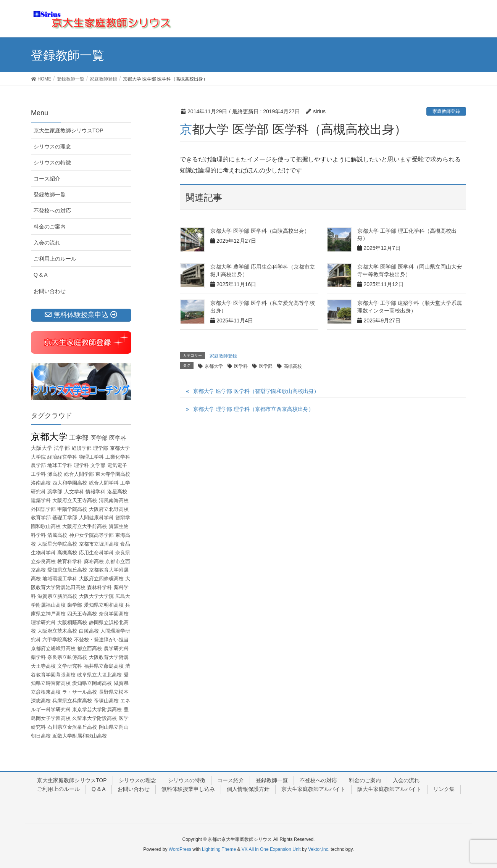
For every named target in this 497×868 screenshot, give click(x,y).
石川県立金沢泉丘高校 (72, 727)
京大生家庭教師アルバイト (313, 789)
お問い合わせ (50, 291)
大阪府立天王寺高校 (75, 500)
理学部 (101, 448)
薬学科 (38, 657)
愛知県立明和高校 (104, 605)
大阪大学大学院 (96, 596)
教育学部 (41, 518)
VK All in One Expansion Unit (271, 849)
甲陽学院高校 (72, 509)
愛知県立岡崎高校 (92, 683)
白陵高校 (89, 631)
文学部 (98, 465)
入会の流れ (47, 243)
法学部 (62, 448)
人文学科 (74, 492)
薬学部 (55, 492)
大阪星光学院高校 (57, 544)
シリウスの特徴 (52, 163)
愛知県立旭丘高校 (67, 570)
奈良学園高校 (114, 614)
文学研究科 (70, 666)
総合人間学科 (104, 483)
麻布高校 (94, 561)
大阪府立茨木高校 (57, 631)
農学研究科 (116, 648)
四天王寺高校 (82, 614)
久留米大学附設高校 (94, 718)
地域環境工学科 (60, 579)
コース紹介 (47, 179)
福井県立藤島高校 (104, 666)
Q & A (41, 275)
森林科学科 (99, 587)
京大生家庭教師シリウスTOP (69, 130)
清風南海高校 (114, 500)
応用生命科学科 (96, 553)
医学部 (266, 366)
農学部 (38, 465)
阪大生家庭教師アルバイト (389, 789)
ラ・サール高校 (80, 692)
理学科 (81, 465)
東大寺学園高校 (113, 474)
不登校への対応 (52, 211)
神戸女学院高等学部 (91, 535)
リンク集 (444, 789)
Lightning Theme (219, 849)
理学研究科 (43, 622)
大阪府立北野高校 (109, 509)
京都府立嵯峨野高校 (53, 648)
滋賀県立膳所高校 (57, 596)
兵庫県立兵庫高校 (72, 701)
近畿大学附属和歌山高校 (80, 736)
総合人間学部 (79, 474)
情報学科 (95, 492)
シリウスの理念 (52, 147)
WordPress (180, 849)
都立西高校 (90, 648)
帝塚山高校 (106, 701)
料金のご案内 (50, 227)
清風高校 (57, 535)
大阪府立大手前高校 (85, 526)
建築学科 (41, 500)
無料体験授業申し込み (188, 789)
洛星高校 (117, 492)
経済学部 (82, 448)
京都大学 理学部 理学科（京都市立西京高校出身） (253, 409)
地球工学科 (60, 465)
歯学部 (75, 605)
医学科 (241, 366)
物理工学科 (91, 457)
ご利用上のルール (55, 259)
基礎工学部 (65, 518)
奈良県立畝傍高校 (67, 657)
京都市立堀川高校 (99, 544)
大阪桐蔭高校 (72, 622)
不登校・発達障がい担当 (101, 640)
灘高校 (55, 474)
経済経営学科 (62, 457)
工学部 (79, 438)
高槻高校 (293, 366)
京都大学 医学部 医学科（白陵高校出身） (260, 231)
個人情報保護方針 (248, 789)
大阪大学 (42, 448)
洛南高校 (41, 483)
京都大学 (214, 366)
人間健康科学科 (96, 518)
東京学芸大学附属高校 (97, 709)
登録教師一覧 (50, 195)
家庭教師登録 (446, 111)
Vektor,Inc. (319, 849)
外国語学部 (43, 509)
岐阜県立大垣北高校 (99, 675)
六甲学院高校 (57, 640)
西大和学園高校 (70, 483)
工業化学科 (118, 457)
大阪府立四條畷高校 (101, 579)
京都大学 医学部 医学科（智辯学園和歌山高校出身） (256, 391)
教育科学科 (70, 561)
